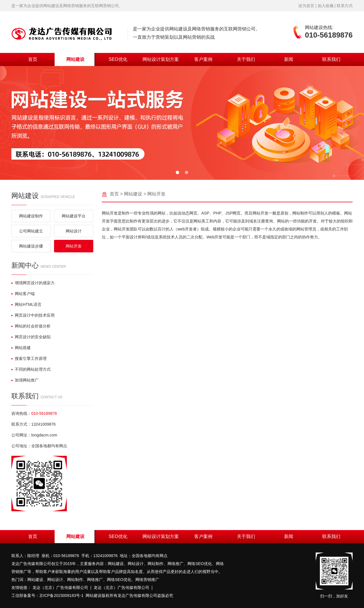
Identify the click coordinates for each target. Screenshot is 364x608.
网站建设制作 (31, 216)
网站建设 (75, 59)
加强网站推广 (25, 380)
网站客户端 (23, 294)
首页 (33, 59)
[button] (177, 172)
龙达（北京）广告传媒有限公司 (60, 588)
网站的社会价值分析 (31, 326)
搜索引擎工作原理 (29, 358)
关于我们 (246, 59)
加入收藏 (326, 6)
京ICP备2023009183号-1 (61, 595)
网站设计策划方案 (161, 59)
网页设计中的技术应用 (33, 315)
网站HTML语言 (26, 304)
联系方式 (345, 6)
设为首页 (306, 6)
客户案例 (203, 59)
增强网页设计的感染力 (33, 283)
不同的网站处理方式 (31, 369)
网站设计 (74, 231)
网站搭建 (21, 348)
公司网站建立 (31, 231)
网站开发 (74, 246)
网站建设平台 (74, 216)
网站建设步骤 (31, 246)
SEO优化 (118, 59)
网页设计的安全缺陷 (31, 337)
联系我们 (331, 59)
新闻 (289, 59)
